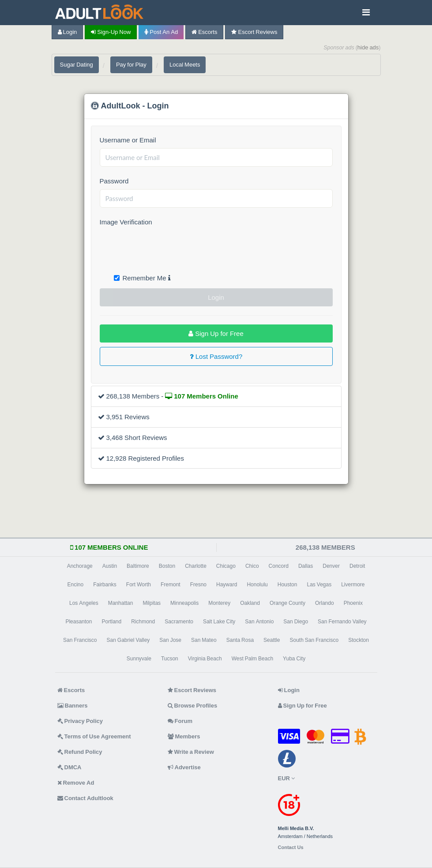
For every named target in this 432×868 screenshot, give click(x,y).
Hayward (227, 585)
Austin (110, 566)
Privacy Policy (80, 721)
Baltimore (138, 566)
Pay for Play (131, 65)
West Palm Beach (252, 659)
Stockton (359, 640)
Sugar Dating (77, 65)
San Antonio (259, 622)
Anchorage (80, 566)
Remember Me (142, 278)
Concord (279, 566)
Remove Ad (76, 783)
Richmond (143, 622)
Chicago (226, 566)
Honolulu (257, 585)
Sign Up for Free (216, 333)
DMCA (69, 767)
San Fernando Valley (342, 622)
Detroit (357, 566)
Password (114, 181)
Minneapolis (184, 603)
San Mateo (204, 640)
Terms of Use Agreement (94, 736)
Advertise (184, 767)
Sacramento (179, 622)
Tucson (170, 659)
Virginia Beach (205, 659)
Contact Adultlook (85, 798)
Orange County (287, 603)
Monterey (219, 603)
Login (68, 32)
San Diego (296, 622)
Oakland (250, 603)
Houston (287, 585)
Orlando (325, 603)
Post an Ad (161, 32)
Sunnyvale (139, 659)
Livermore (353, 585)
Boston (167, 566)
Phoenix (353, 603)
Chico (252, 566)
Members (184, 736)
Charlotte (196, 566)
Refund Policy (80, 752)
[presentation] (167, 247)
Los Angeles (84, 603)
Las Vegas (319, 585)
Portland (111, 622)
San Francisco (80, 640)
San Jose (170, 640)
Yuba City (294, 659)
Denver (331, 566)
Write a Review (191, 752)
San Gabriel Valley (128, 640)
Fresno (198, 585)
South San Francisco (314, 640)
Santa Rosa (240, 640)
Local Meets (185, 65)
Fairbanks (105, 585)
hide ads (368, 47)
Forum (180, 721)
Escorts (204, 32)
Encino (75, 585)
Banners (73, 706)
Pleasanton (79, 622)
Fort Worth (139, 585)
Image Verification (126, 222)
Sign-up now (111, 32)
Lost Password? (216, 356)
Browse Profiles (193, 706)
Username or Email (128, 140)
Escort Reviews (254, 32)
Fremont (171, 585)
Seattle (272, 640)
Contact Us (291, 848)
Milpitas (152, 603)
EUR (286, 778)
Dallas (306, 566)
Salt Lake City (219, 622)
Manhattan (121, 603)
